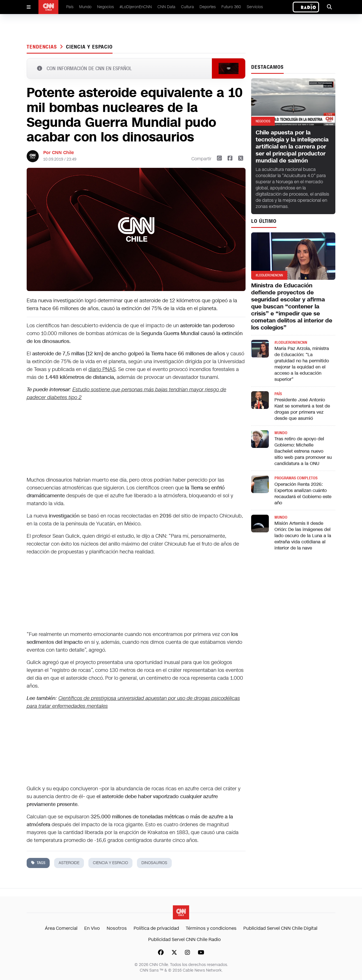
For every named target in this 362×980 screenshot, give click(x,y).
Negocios (106, 7)
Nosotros (117, 928)
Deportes (208, 7)
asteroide (69, 863)
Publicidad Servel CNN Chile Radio (185, 939)
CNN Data (166, 7)
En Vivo (92, 928)
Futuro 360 (231, 7)
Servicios (255, 7)
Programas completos (296, 478)
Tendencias (43, 47)
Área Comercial (61, 928)
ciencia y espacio (89, 47)
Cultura (187, 7)
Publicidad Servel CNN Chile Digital (280, 928)
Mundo (85, 7)
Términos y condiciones (211, 928)
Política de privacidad (156, 928)
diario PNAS (102, 369)
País (70, 7)
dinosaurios (154, 863)
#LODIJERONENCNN (291, 343)
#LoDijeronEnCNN (136, 7)
